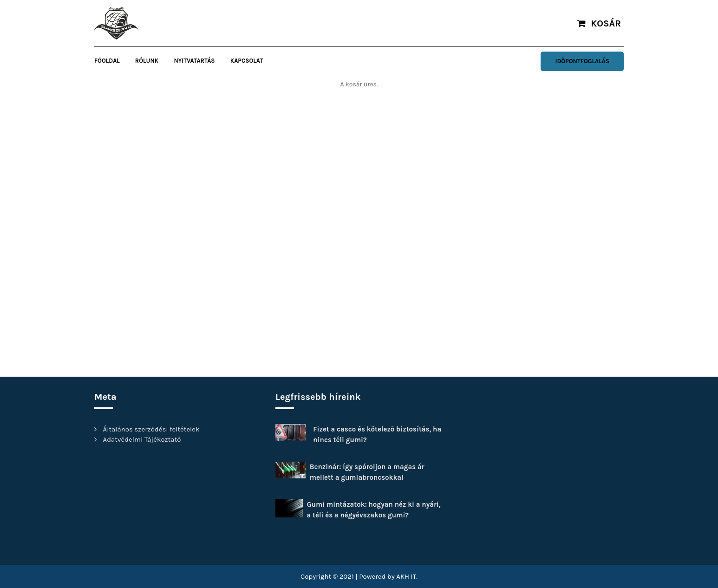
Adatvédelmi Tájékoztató (142, 439)
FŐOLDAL (107, 61)
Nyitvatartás (194, 61)
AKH (403, 576)
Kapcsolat (247, 61)
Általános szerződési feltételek (151, 429)
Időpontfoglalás (582, 61)
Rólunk (147, 61)
